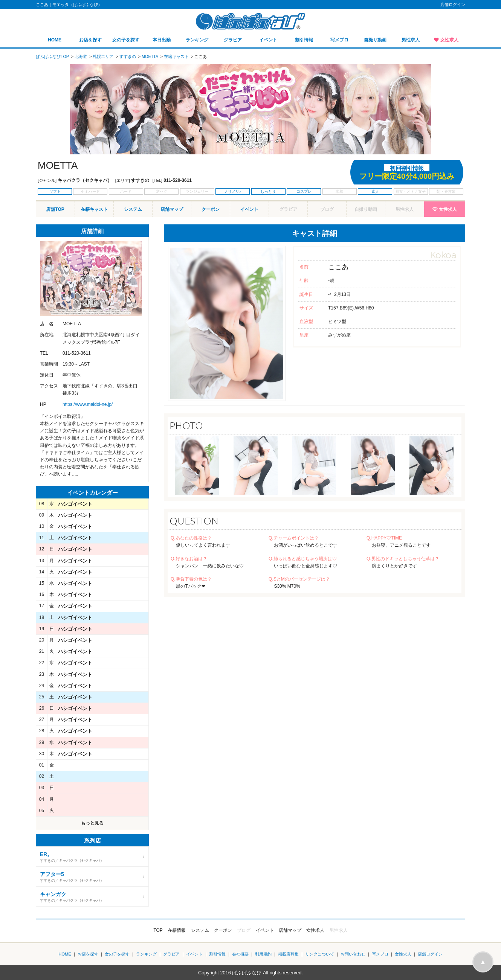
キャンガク (53, 894)
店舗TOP (55, 209)
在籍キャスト (94, 209)
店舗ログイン (453, 5)
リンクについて (320, 954)
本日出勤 (162, 40)
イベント (268, 40)
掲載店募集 (288, 954)
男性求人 (411, 40)
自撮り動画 (375, 40)
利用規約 (263, 954)
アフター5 (52, 874)
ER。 (46, 854)
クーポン (211, 209)
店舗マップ (172, 209)
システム (133, 209)
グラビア (233, 40)
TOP (158, 930)
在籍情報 (177, 930)
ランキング (197, 40)
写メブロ (339, 40)
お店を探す (90, 40)
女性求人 (449, 40)
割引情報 (304, 40)
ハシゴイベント (75, 504)
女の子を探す (126, 40)
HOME (55, 40)
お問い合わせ (353, 954)
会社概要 (240, 954)
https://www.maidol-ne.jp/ (88, 404)
